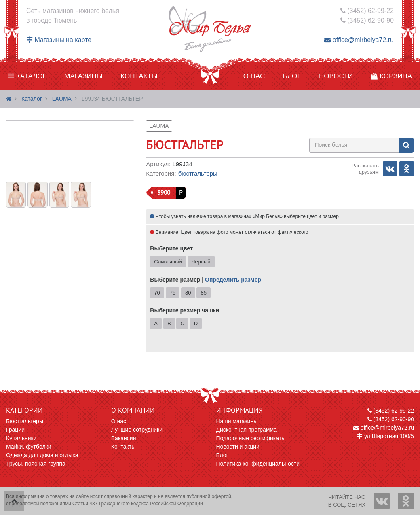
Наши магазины (237, 421)
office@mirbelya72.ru (359, 40)
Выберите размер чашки (185, 310)
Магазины (83, 76)
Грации (15, 430)
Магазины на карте (59, 40)
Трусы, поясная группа (36, 464)
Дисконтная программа (247, 430)
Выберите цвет (171, 248)
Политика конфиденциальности (258, 464)
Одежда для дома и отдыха (42, 455)
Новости (336, 76)
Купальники (21, 438)
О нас (254, 76)
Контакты (139, 76)
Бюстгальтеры (198, 173)
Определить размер (233, 280)
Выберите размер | (206, 280)
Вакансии (124, 438)
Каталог (27, 76)
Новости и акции (238, 447)
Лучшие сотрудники (137, 430)
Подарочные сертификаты (251, 438)
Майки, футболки (29, 447)
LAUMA (62, 99)
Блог (292, 76)
